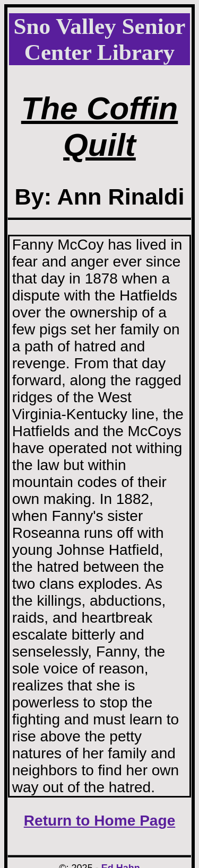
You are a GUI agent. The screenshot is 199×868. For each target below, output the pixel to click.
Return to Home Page (100, 821)
